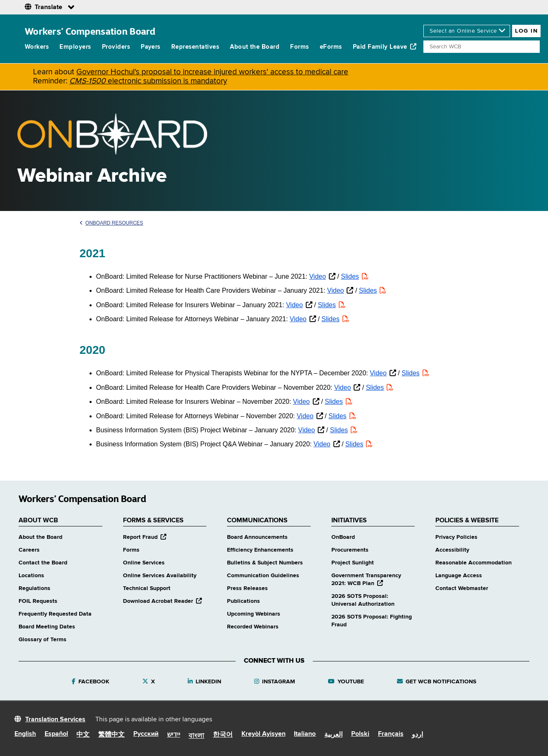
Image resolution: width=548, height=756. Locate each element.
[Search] (482, 47)
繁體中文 (111, 735)
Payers (151, 47)
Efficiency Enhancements (260, 550)
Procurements (350, 550)
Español (56, 734)
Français (391, 734)
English (25, 734)
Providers (116, 47)
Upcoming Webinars (254, 614)
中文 (83, 735)
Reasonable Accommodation (474, 563)
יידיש (174, 735)
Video (318, 276)
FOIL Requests (38, 601)
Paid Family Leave (385, 47)
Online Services (144, 563)
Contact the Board (43, 563)
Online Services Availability (160, 576)
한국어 (223, 735)
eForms (331, 47)
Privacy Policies (456, 537)
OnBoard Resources (111, 223)
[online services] (467, 31)
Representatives (195, 47)
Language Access (459, 576)
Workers (37, 47)
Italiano (305, 734)
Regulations (34, 588)
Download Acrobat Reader (162, 601)
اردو (417, 735)
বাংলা (196, 736)
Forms (299, 47)
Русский (146, 734)
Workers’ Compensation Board (90, 31)
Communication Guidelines (263, 576)
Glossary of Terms (43, 640)
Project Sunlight (353, 563)
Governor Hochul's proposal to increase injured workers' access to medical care (212, 72)
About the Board (255, 47)
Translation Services (55, 720)
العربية (333, 735)
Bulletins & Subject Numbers (265, 563)
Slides (350, 276)
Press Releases (247, 588)
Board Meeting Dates (47, 627)
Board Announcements (257, 537)
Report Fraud (145, 537)
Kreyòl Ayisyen (263, 734)
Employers (75, 47)
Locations (31, 576)
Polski (360, 734)
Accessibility (452, 550)
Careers (29, 550)
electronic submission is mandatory (148, 81)
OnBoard (343, 537)
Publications (243, 601)
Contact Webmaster (462, 588)
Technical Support (147, 588)
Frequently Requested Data (55, 614)
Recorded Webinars (253, 627)
